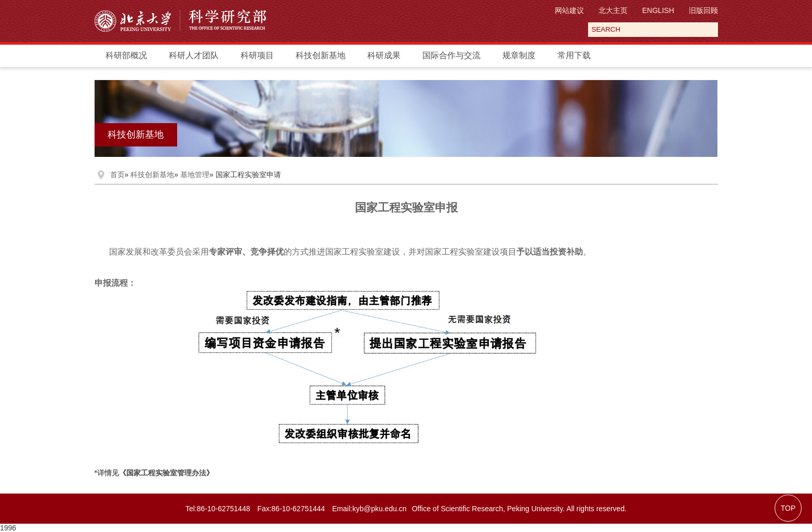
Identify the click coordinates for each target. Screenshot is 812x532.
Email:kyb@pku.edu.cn (369, 509)
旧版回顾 (703, 10)
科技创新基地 (321, 55)
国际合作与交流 (451, 55)
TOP (788, 508)
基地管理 (195, 175)
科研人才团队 (194, 55)
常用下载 (574, 55)
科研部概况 (126, 55)
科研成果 (384, 55)
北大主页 (613, 10)
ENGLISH (658, 10)
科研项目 (257, 55)
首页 (117, 175)
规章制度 (519, 55)
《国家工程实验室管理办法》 (166, 473)
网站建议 (569, 10)
